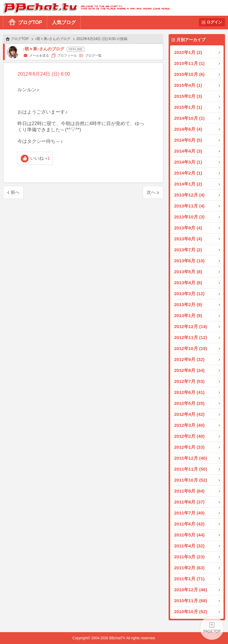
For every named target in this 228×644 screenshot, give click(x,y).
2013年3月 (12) (190, 294)
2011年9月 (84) (190, 491)
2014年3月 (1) (188, 162)
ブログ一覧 (93, 55)
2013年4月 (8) (188, 283)
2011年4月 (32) (190, 546)
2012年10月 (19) (191, 348)
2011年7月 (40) (190, 513)
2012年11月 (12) (191, 337)
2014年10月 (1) (190, 118)
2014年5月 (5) (188, 140)
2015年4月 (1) (188, 85)
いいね (40, 158)
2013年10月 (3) (190, 217)
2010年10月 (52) (191, 612)
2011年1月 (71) (190, 579)
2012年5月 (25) (190, 403)
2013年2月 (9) (188, 305)
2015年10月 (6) (190, 74)
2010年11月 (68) (191, 601)
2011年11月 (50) (191, 469)
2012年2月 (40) (190, 436)
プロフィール (67, 55)
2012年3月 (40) (190, 425)
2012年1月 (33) (190, 447)
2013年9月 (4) (188, 228)
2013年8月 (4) (188, 239)
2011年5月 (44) (190, 535)
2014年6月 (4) (188, 129)
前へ (15, 192)
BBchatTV (85, 8)
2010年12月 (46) (191, 590)
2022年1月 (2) (188, 52)
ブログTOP (30, 22)
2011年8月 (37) (190, 502)
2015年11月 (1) (190, 63)
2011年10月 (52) (191, 480)
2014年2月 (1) (188, 173)
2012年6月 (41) (190, 392)
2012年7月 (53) (190, 381)
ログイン (214, 22)
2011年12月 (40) (191, 458)
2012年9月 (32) (190, 359)
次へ (151, 192)
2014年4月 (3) (188, 151)
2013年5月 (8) (188, 272)
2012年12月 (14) (191, 326)
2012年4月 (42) (190, 414)
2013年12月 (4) (190, 195)
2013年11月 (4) (190, 206)
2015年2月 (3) (188, 96)
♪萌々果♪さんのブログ (53, 39)
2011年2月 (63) (190, 568)
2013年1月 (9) (188, 315)
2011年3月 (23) (190, 557)
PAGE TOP (212, 628)
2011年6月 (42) (190, 524)
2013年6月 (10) (190, 261)
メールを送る (39, 55)
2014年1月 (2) (188, 184)
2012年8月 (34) (190, 370)
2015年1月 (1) (188, 107)
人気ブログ (64, 22)
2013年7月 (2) (188, 250)
